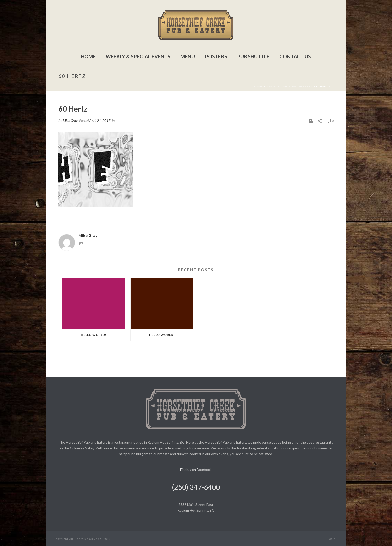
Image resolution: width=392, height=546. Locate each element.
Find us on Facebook (196, 470)
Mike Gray (70, 120)
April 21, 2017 (100, 120)
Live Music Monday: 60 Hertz (289, 86)
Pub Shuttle (253, 56)
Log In (332, 539)
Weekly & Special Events (138, 56)
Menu (188, 56)
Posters (216, 56)
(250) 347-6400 (196, 487)
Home (88, 56)
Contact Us (295, 56)
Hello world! (94, 335)
